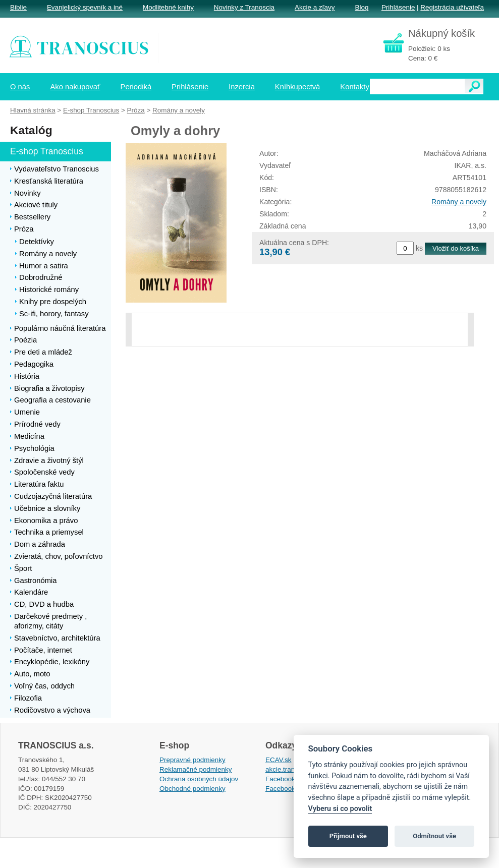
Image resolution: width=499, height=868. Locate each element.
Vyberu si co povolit (340, 809)
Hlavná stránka (33, 110)
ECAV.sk (279, 760)
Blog (362, 7)
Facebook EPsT (290, 789)
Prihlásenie (398, 7)
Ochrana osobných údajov (199, 779)
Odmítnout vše (434, 836)
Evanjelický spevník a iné (85, 7)
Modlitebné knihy (168, 7)
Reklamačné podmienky (196, 769)
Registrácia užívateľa (452, 7)
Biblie (18, 7)
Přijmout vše (348, 836)
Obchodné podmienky (192, 789)
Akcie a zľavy (315, 7)
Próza (136, 110)
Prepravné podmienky (192, 760)
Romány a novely (459, 202)
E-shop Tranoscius (91, 110)
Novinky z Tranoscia (244, 7)
